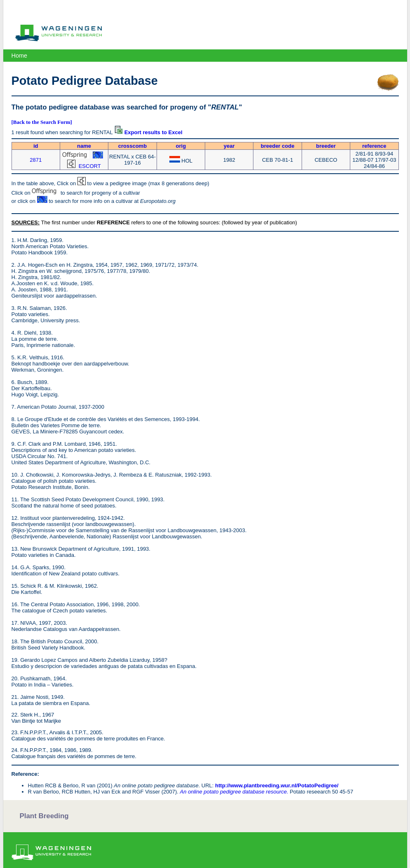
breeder (326, 146)
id (36, 146)
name (84, 146)
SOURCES (25, 222)
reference (374, 146)
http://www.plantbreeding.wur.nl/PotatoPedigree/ (277, 785)
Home (19, 56)
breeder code (278, 146)
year (229, 146)
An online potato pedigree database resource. (234, 792)
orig (181, 146)
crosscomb (132, 146)
